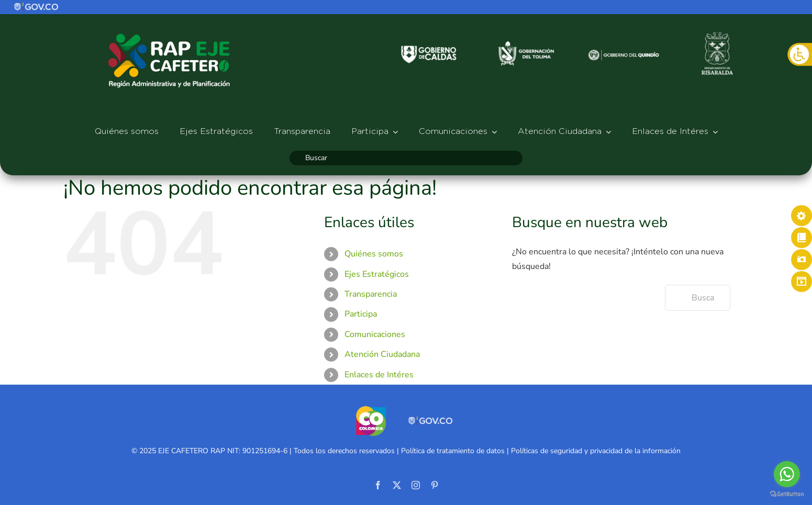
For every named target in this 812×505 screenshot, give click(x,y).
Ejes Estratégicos (377, 274)
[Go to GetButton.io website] (787, 494)
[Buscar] (406, 158)
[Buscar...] (698, 298)
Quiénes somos (374, 254)
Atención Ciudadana (382, 354)
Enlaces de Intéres (379, 375)
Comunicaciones (375, 334)
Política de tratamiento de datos (453, 451)
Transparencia (371, 294)
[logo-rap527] (169, 33)
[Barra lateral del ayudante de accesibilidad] (799, 54)
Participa (361, 314)
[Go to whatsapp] (787, 474)
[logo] (37, 6)
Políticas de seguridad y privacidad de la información (596, 451)
